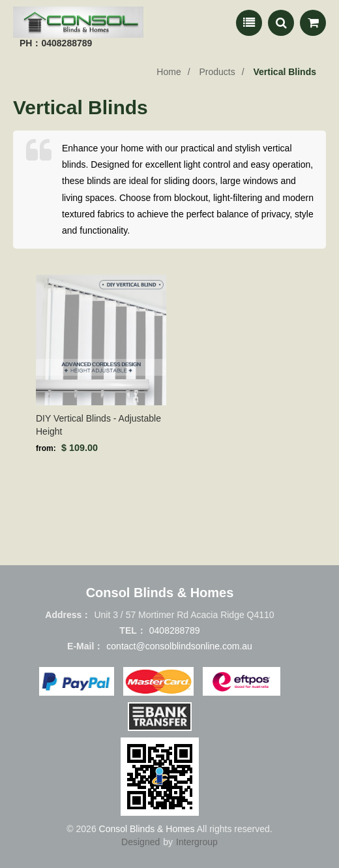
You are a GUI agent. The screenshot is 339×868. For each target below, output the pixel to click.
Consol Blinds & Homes (147, 829)
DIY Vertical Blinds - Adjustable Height (98, 425)
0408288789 (175, 630)
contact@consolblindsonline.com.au (179, 646)
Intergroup (197, 842)
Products (217, 72)
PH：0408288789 (56, 43)
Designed (140, 842)
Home (169, 72)
